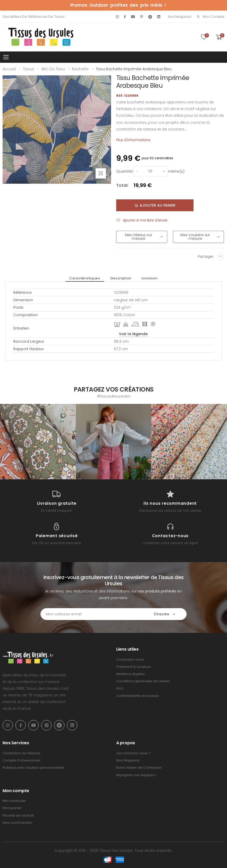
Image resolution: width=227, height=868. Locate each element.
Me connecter (14, 801)
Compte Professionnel (21, 760)
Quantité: (125, 171)
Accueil (9, 69)
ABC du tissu (53, 69)
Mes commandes (17, 823)
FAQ (120, 689)
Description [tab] (121, 278)
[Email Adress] (92, 614)
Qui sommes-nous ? (133, 753)
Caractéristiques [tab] (85, 278)
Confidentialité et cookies (138, 696)
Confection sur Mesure (22, 753)
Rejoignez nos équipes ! (136, 775)
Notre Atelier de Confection (139, 768)
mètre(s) (176, 171)
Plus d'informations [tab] (133, 140)
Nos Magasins (180, 17)
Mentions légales (131, 674)
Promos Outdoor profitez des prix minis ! (118, 5)
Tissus (28, 69)
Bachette (80, 69)
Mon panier (12, 808)
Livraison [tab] (150, 278)
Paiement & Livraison (134, 667)
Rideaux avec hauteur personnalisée (33, 768)
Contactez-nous (130, 659)
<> (221, 256)
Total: (122, 185)
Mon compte (210, 17)
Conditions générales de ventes (143, 681)
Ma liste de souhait (18, 815)
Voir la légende (133, 334)
